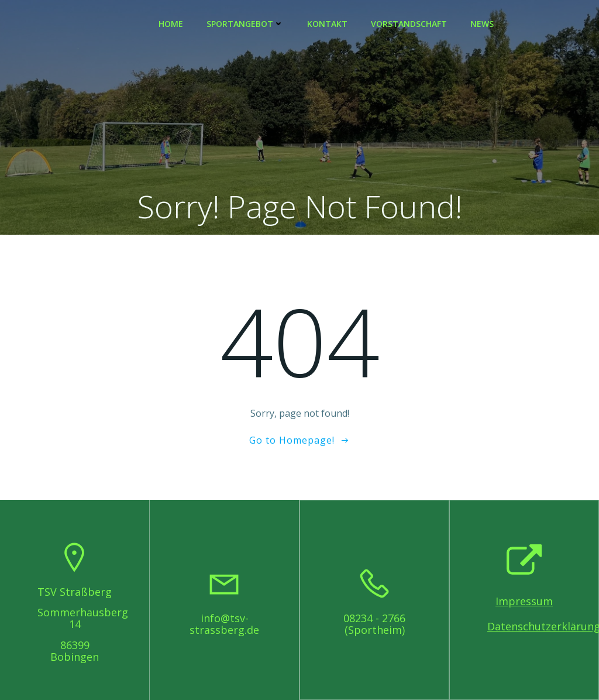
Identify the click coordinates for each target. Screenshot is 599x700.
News (482, 24)
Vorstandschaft (409, 24)
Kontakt (327, 24)
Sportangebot (245, 24)
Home (171, 24)
